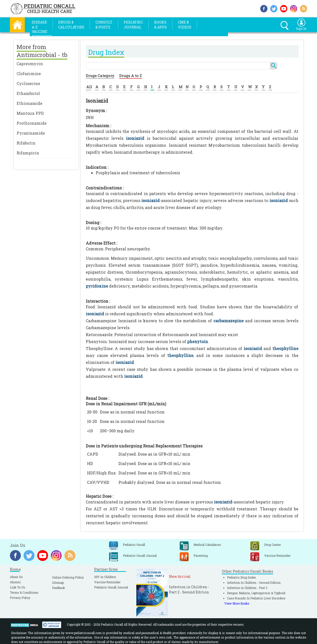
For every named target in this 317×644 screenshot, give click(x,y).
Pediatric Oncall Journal (111, 587)
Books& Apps (160, 25)
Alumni (15, 582)
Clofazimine (29, 73)
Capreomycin (30, 64)
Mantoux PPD (30, 113)
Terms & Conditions (24, 592)
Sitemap (58, 583)
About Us (16, 577)
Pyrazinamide (31, 133)
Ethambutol (28, 93)
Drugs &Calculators (71, 25)
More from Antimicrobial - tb (42, 51)
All (89, 87)
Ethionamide (29, 103)
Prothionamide (32, 123)
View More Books (237, 603)
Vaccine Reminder (107, 582)
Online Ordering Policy (68, 577)
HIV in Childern (105, 577)
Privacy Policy (20, 598)
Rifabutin (26, 143)
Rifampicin (28, 153)
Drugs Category (100, 76)
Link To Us (18, 587)
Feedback (58, 588)
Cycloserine (28, 83)
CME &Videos (185, 25)
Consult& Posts (104, 25)
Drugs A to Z (130, 76)
